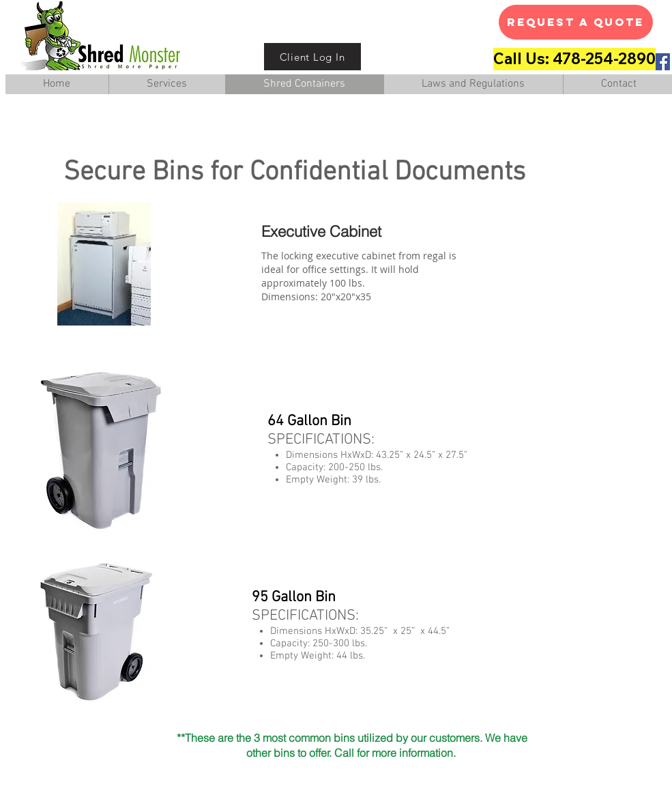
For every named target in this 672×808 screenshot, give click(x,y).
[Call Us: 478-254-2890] (574, 59)
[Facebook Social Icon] (661, 62)
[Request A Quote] (576, 22)
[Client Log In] (312, 57)
